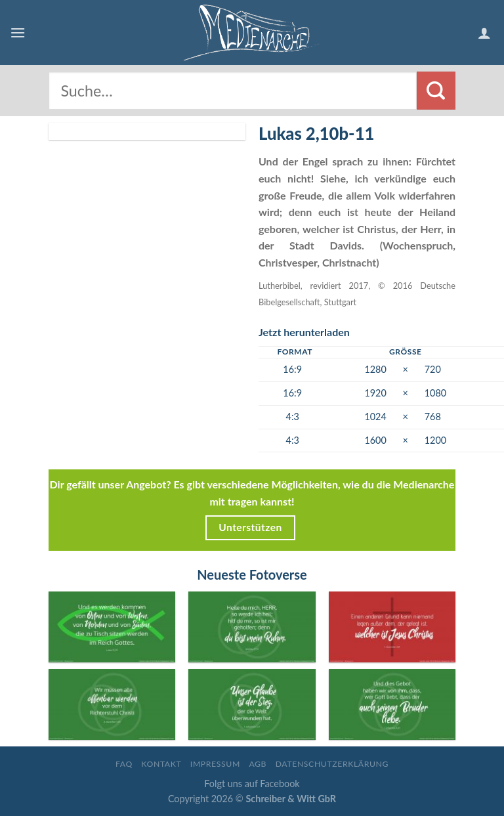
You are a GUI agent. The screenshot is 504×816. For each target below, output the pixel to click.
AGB (258, 764)
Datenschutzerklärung (332, 764)
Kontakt (161, 764)
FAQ (124, 764)
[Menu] (18, 32)
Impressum (215, 764)
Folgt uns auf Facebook (252, 784)
